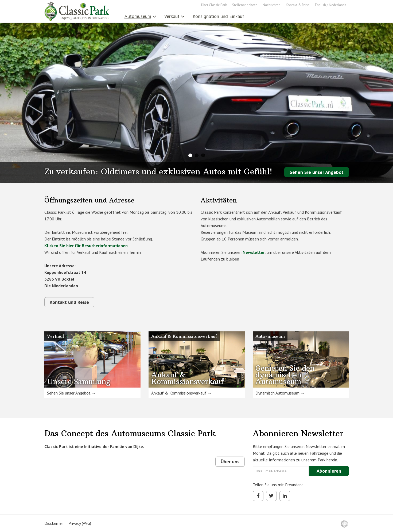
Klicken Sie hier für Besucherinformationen (86, 246)
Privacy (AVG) (80, 523)
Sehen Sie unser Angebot (317, 172)
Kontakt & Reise (298, 5)
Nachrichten (272, 5)
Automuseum (140, 16)
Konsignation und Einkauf (218, 16)
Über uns (230, 462)
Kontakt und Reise (69, 302)
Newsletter (254, 252)
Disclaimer (54, 523)
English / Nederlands (331, 5)
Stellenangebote (245, 5)
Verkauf (174, 16)
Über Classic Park (214, 5)
